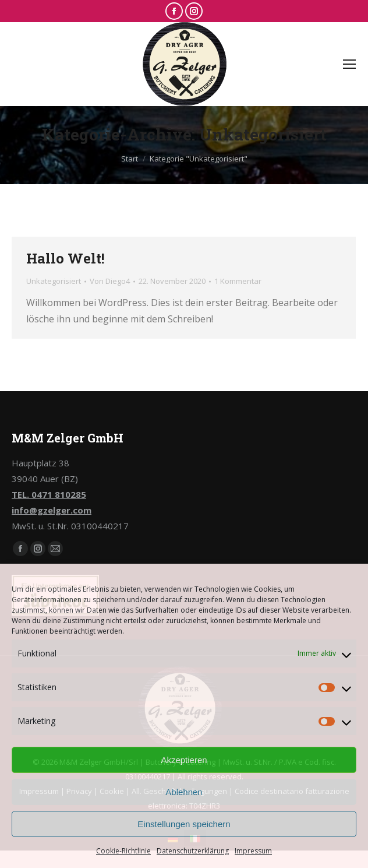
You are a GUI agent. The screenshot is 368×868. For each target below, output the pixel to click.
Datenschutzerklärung (193, 851)
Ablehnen (184, 792)
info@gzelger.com (52, 510)
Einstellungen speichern (184, 824)
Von (110, 281)
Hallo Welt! (66, 258)
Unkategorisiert (54, 281)
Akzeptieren (184, 760)
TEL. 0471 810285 (49, 494)
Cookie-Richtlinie (123, 851)
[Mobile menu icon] (349, 64)
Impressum (253, 851)
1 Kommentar (238, 281)
